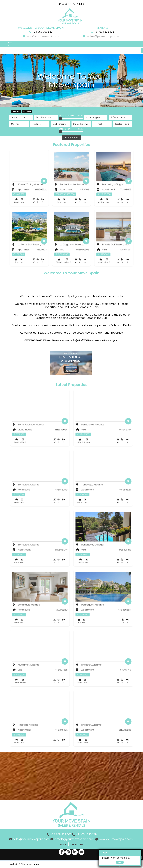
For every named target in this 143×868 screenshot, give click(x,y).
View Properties (71, 138)
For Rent (27, 112)
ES (63, 4)
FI (69, 4)
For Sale (16, 112)
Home (63, 844)
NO (83, 4)
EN (60, 4)
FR (71, 4)
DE (66, 4)
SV (77, 4)
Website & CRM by (25, 864)
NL (79, 4)
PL (74, 4)
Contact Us (77, 844)
